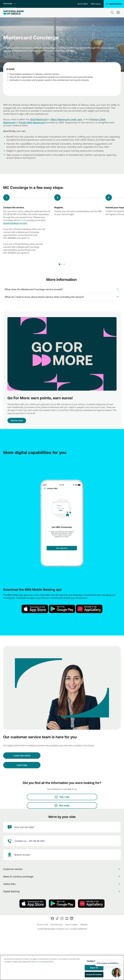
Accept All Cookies (94, 974)
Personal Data (57, 925)
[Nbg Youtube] (67, 918)
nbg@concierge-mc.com (15, 223)
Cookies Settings (94, 961)
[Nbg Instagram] (62, 918)
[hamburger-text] (118, 12)
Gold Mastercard (39, 119)
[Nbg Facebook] (52, 918)
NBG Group (96, 4)
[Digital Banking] (114, 4)
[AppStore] (33, 904)
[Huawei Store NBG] (89, 609)
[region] (62, 968)
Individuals (10, 4)
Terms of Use (43, 925)
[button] (59, 264)
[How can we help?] (62, 827)
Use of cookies (72, 925)
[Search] (112, 12)
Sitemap (84, 925)
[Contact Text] (62, 841)
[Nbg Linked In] (72, 918)
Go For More (83, 4)
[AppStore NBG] (35, 609)
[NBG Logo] (14, 13)
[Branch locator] (62, 855)
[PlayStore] (62, 904)
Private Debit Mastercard (32, 122)
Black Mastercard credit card (66, 119)
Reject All (94, 968)
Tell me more (17, 421)
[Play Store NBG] (62, 609)
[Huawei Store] (91, 904)
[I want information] (22, 756)
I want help (22, 765)
